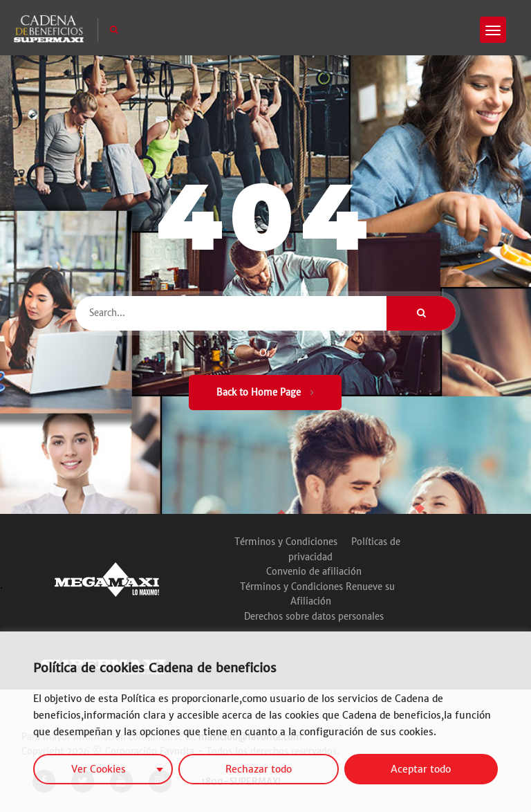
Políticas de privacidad (344, 550)
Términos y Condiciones (286, 542)
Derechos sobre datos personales (314, 617)
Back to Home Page (265, 393)
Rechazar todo (259, 769)
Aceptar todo (421, 769)
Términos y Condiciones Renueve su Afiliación (317, 594)
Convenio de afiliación (314, 572)
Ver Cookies (99, 769)
